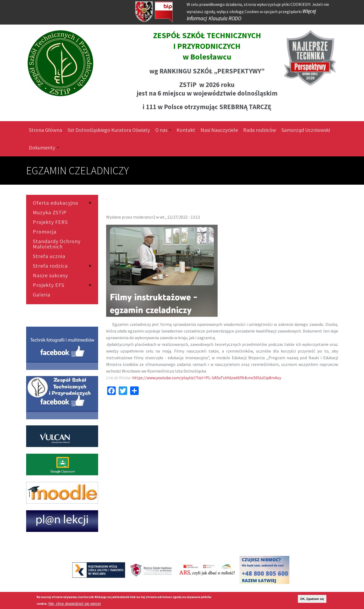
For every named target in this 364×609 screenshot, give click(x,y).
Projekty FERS (50, 222)
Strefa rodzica (50, 266)
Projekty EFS (49, 285)
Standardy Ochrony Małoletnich (57, 244)
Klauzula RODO (225, 18)
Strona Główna (45, 130)
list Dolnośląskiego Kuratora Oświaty (109, 130)
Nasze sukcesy (50, 275)
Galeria (42, 295)
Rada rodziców (260, 130)
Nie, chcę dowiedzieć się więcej (75, 604)
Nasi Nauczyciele (219, 130)
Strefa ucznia (49, 256)
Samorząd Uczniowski (306, 130)
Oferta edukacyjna (55, 203)
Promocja (45, 232)
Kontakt (186, 130)
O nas (163, 130)
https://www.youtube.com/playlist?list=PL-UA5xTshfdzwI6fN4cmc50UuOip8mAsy (207, 378)
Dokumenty (44, 147)
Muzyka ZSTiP (50, 212)
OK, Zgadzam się (312, 599)
